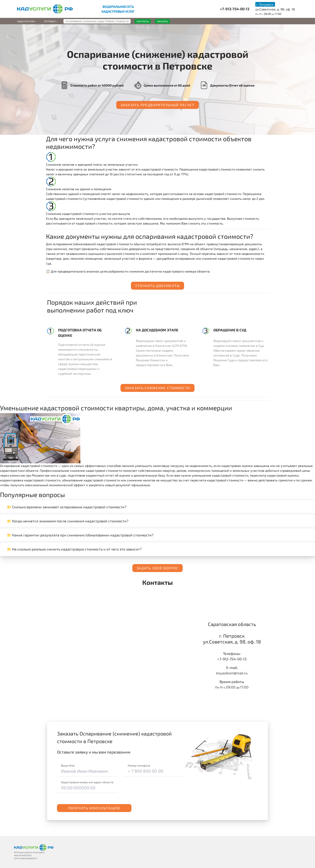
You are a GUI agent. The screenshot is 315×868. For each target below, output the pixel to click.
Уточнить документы (158, 286)
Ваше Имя (68, 765)
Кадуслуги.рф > (27, 21)
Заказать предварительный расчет (157, 105)
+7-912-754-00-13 (235, 9)
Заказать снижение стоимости (157, 388)
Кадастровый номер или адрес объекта (87, 782)
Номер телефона (139, 765)
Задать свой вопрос (158, 568)
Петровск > (51, 21)
